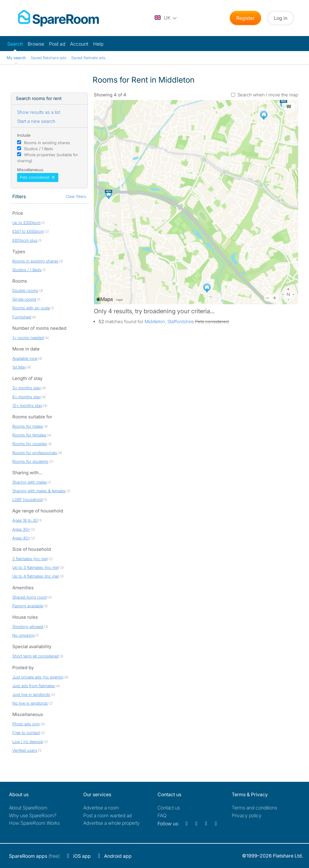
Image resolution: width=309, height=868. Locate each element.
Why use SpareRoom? (33, 815)
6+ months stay (27, 397)
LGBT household (28, 499)
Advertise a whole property (112, 823)
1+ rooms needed (28, 338)
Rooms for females (29, 435)
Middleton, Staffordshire (169, 322)
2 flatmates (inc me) (30, 559)
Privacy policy (247, 815)
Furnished (22, 317)
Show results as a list (39, 112)
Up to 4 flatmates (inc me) (36, 576)
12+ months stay (27, 405)
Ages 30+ (21, 529)
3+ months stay (27, 388)
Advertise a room (101, 808)
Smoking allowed (28, 627)
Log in (281, 18)
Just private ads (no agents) (38, 677)
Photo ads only (26, 724)
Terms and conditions (254, 808)
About (28, 808)
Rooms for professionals (35, 453)
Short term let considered (35, 656)
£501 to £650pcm (28, 231)
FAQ (162, 815)
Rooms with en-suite (31, 308)
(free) (34, 856)
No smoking (23, 635)
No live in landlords (30, 703)
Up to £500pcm (26, 223)
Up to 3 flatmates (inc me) (36, 567)
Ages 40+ (21, 538)
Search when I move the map (268, 95)
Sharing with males (30, 482)
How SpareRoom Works (34, 823)
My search (16, 58)
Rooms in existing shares (47, 143)
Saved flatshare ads (49, 58)
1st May (19, 367)
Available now (25, 358)
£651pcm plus (25, 240)
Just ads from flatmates (34, 686)
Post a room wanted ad (107, 815)
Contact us (169, 808)
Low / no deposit (28, 742)
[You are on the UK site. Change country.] (166, 18)
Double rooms (25, 290)
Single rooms (24, 299)
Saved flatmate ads (88, 58)
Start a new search (36, 121)
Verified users (25, 750)
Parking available (28, 606)
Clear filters (76, 196)
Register (245, 18)
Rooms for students (30, 461)
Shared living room (30, 597)
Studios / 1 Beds (39, 149)
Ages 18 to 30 (25, 520)
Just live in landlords (31, 694)
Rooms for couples (30, 444)
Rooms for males (28, 426)
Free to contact (26, 733)
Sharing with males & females (39, 491)
